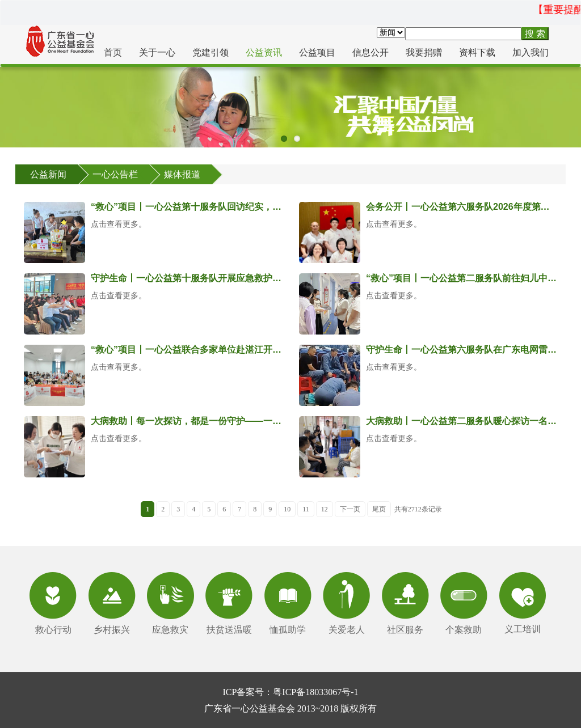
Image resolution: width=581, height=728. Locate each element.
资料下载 (477, 52)
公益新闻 (48, 174)
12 (325, 509)
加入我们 (531, 52)
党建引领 (210, 52)
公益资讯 (264, 52)
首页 (113, 52)
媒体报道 (182, 174)
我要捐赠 (424, 52)
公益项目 (317, 52)
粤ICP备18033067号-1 (315, 692)
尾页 (379, 509)
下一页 (350, 509)
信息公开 (371, 52)
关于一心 (157, 52)
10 (287, 509)
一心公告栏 (115, 174)
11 (306, 509)
